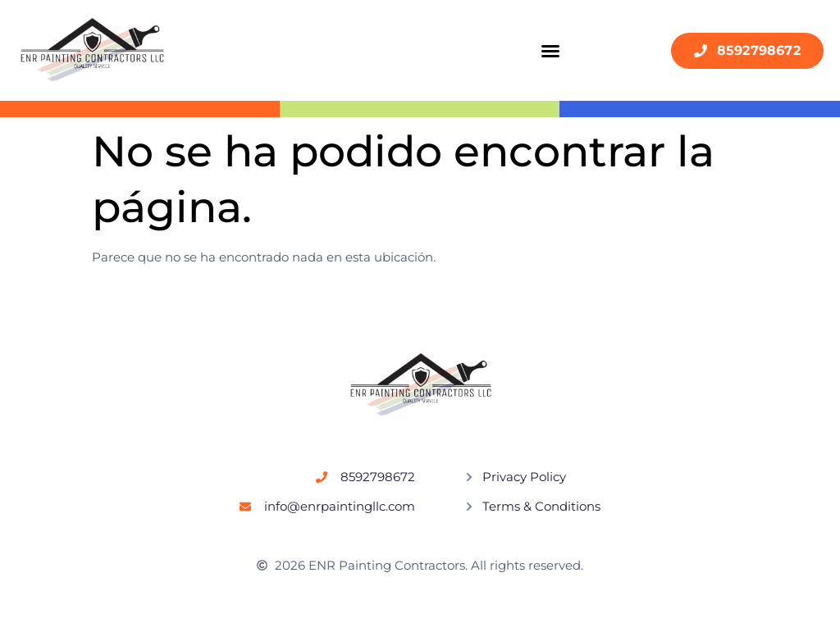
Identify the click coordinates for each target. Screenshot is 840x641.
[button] (550, 51)
